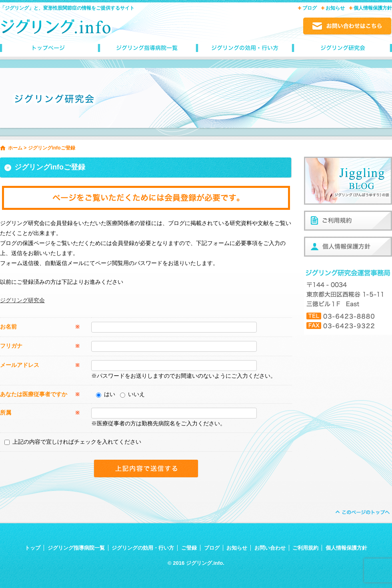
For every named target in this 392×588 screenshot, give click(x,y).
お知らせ (335, 8)
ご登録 (189, 548)
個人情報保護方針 (373, 8)
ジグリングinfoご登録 (343, 50)
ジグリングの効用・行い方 (245, 50)
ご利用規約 (305, 548)
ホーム (15, 148)
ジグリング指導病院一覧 (147, 50)
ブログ (310, 8)
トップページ (49, 50)
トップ (33, 548)
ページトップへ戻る (362, 512)
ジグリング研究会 (22, 300)
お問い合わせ (270, 548)
